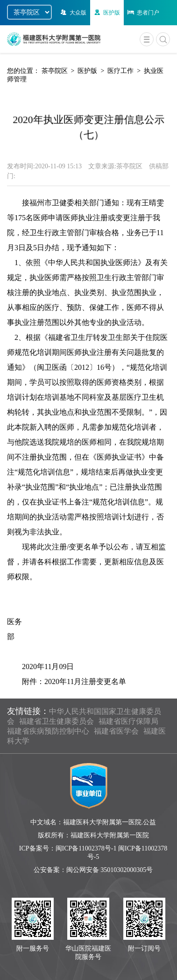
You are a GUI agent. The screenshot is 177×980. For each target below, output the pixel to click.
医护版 (106, 13)
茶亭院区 (55, 71)
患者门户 (143, 13)
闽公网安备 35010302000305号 (110, 870)
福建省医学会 (116, 731)
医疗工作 (120, 71)
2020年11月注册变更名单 (85, 681)
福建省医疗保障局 (128, 721)
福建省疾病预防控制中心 (48, 731)
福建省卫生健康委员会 (57, 721)
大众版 (73, 13)
